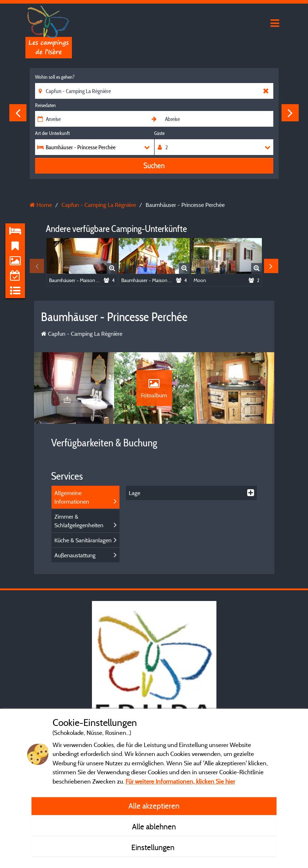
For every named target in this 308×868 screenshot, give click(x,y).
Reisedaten (45, 105)
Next (290, 113)
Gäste (159, 133)
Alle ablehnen (154, 826)
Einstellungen (154, 847)
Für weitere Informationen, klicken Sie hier (180, 781)
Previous (18, 113)
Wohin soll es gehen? (55, 77)
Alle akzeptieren (154, 806)
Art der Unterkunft (52, 133)
